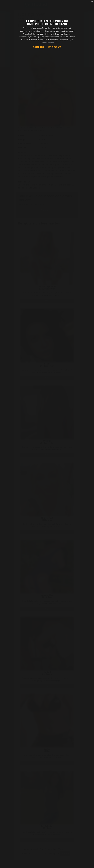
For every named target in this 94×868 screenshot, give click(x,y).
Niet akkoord (54, 47)
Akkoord (38, 47)
